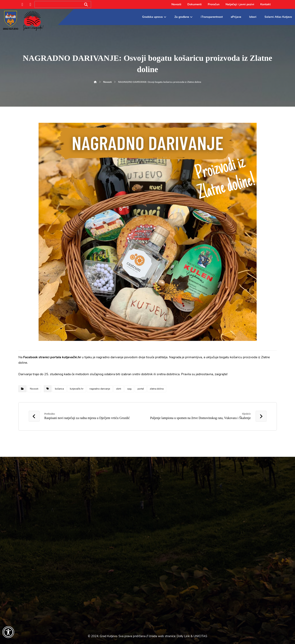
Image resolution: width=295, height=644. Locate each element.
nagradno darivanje (100, 389)
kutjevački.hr (77, 389)
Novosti (34, 389)
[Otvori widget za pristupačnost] (8, 632)
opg (129, 389)
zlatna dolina (157, 389)
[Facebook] (22, 4)
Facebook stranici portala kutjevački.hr (52, 357)
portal (141, 389)
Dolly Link (183, 636)
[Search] (86, 5)
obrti (119, 389)
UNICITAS (200, 636)
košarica (59, 389)
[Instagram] (30, 4)
